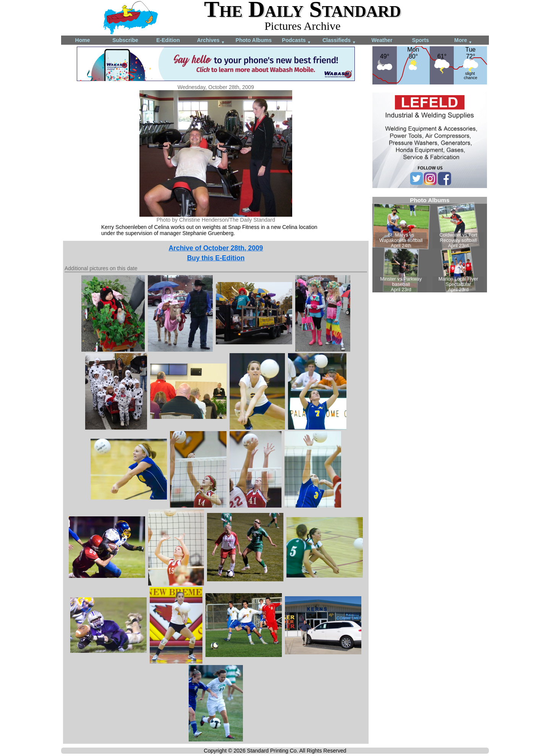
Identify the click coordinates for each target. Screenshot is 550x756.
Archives (211, 41)
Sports (421, 40)
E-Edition (168, 40)
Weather (382, 40)
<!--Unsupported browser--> (430, 245)
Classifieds (339, 41)
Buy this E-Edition (216, 258)
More (463, 41)
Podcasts (296, 41)
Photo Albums (254, 40)
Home (83, 40)
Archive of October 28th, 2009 (216, 248)
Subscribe (125, 40)
